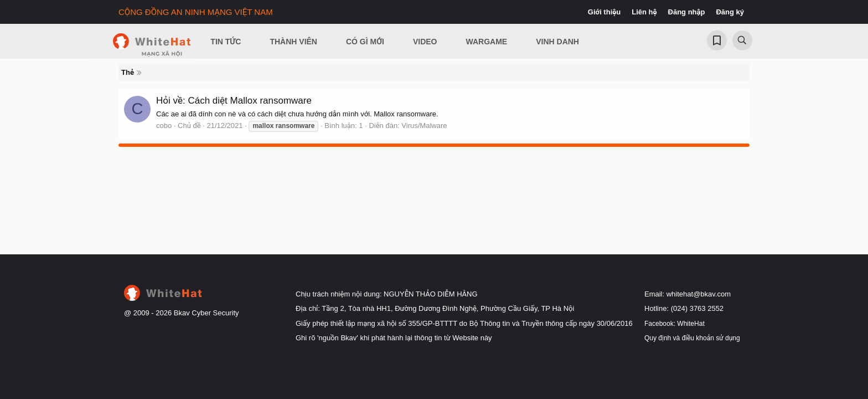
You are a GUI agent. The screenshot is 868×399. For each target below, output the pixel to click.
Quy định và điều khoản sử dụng (692, 338)
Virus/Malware (424, 126)
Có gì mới (365, 42)
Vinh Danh (557, 42)
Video (425, 42)
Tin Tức (226, 42)
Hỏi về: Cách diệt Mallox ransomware (234, 101)
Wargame (487, 42)
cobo (164, 126)
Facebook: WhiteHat (675, 324)
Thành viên (293, 42)
